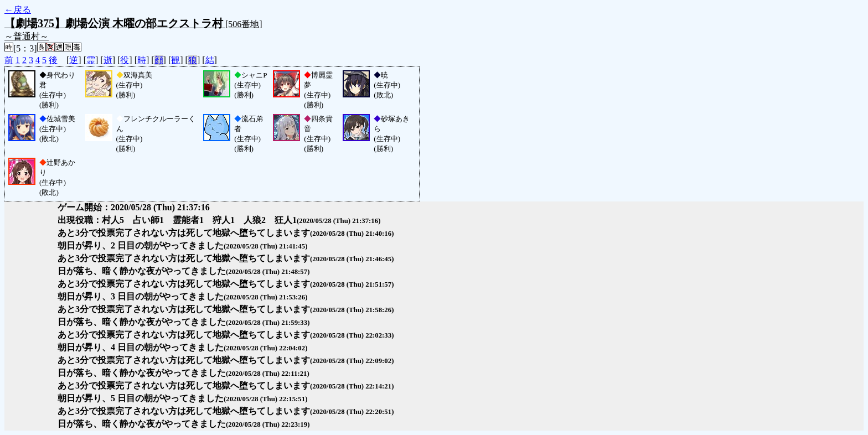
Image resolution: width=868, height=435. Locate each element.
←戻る (18, 10)
